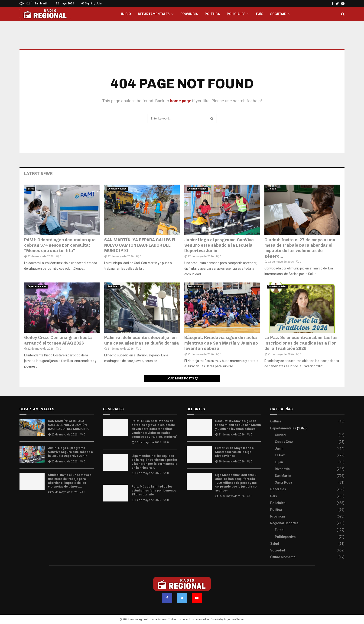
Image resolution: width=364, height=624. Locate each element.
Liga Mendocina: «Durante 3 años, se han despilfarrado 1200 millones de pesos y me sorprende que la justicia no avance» (236, 483)
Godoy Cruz (284, 442)
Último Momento (283, 557)
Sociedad (278, 14)
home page (181, 101)
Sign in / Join (92, 3)
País (260, 14)
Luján (279, 462)
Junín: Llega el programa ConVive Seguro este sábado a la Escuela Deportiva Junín (219, 245)
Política (212, 14)
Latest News (38, 174)
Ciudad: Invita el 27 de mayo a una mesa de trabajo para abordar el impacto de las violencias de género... (300, 248)
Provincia (189, 14)
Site (196, 510)
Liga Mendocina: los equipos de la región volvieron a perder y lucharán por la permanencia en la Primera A (154, 462)
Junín (279, 448)
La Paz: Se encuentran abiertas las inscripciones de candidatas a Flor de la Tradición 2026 (301, 343)
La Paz (280, 455)
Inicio (126, 14)
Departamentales (154, 14)
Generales (278, 489)
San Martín (283, 476)
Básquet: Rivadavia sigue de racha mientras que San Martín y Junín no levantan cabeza (221, 343)
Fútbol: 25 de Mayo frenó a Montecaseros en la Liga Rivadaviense (234, 452)
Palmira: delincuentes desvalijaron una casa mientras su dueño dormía (142, 340)
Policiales (236, 14)
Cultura (276, 421)
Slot (190, 510)
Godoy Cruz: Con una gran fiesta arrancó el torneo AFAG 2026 (58, 340)
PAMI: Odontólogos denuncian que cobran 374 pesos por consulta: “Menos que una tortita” (60, 245)
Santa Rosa (283, 482)
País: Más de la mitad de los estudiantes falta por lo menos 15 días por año (154, 490)
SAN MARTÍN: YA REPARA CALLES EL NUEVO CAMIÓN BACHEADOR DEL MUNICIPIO (140, 245)
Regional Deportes (284, 523)
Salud (31, 189)
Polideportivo (195, 287)
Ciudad (272, 189)
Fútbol (280, 530)
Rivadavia (282, 469)
